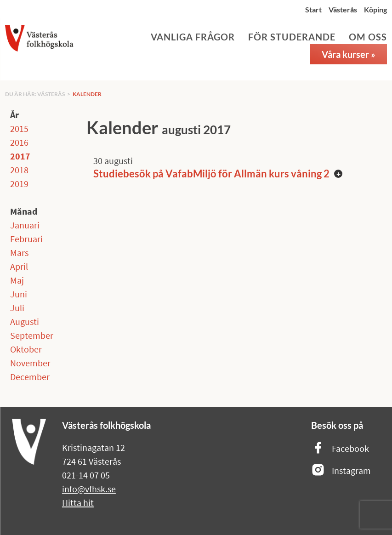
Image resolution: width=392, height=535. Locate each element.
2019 (19, 184)
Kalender (87, 94)
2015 (19, 128)
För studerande (292, 37)
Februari (26, 239)
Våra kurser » (349, 54)
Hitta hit (78, 503)
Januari (25, 225)
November (30, 363)
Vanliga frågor (193, 37)
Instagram (341, 470)
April (19, 266)
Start (313, 9)
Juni (19, 294)
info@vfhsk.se (89, 489)
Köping (375, 9)
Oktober (26, 349)
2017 (20, 156)
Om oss (368, 37)
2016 (19, 142)
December (30, 377)
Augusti (25, 322)
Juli (17, 308)
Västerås (343, 9)
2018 (19, 170)
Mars (19, 253)
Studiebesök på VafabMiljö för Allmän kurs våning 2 (211, 174)
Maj (17, 280)
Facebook (340, 448)
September (32, 335)
